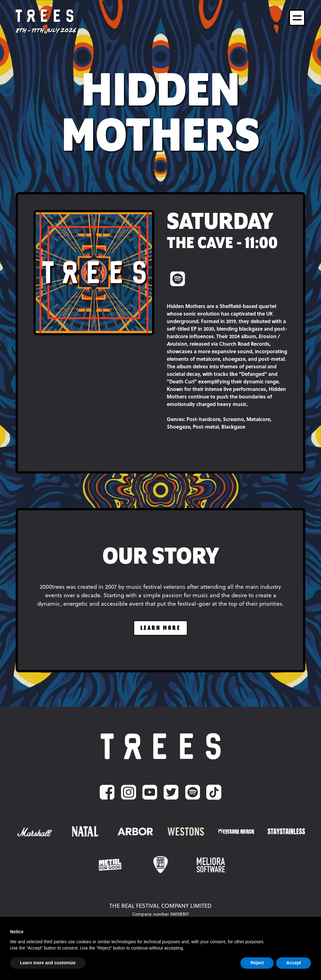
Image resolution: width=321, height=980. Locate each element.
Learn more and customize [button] (48, 963)
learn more (160, 628)
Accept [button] (294, 963)
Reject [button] (257, 963)
